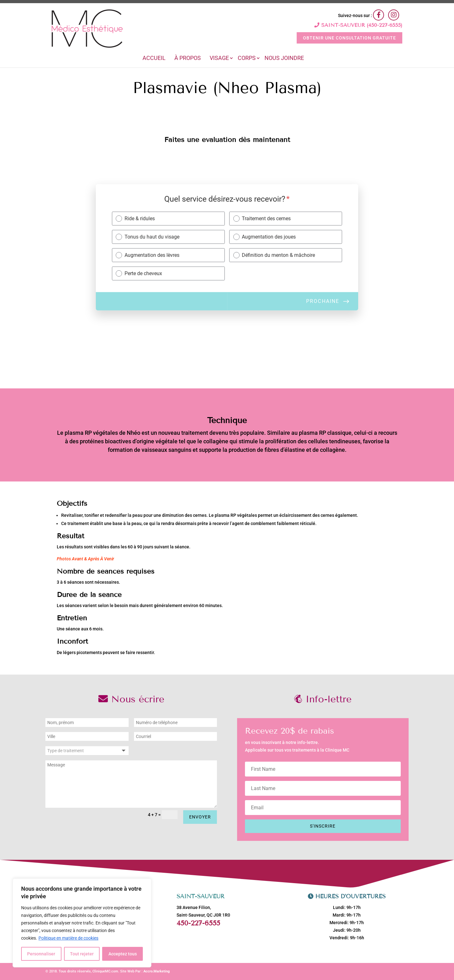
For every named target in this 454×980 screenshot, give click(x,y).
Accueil (154, 59)
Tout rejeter (82, 954)
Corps (247, 59)
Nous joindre (284, 59)
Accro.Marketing (157, 971)
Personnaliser (41, 954)
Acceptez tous (123, 954)
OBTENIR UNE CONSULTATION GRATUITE (349, 38)
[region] (82, 923)
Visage (219, 59)
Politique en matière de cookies (68, 938)
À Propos (188, 59)
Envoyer (200, 817)
